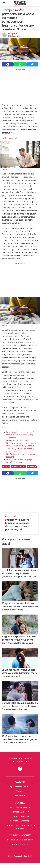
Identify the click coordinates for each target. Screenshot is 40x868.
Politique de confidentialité (20, 840)
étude (35, 345)
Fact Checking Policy (20, 807)
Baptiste (14, 34)
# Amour (32, 467)
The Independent (11, 138)
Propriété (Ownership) (20, 821)
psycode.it (20, 796)
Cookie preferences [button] (20, 844)
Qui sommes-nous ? (20, 787)
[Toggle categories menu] (4, 3)
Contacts (20, 791)
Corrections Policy (20, 812)
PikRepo (5, 169)
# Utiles (6, 467)
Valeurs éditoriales (20, 816)
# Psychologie (19, 467)
